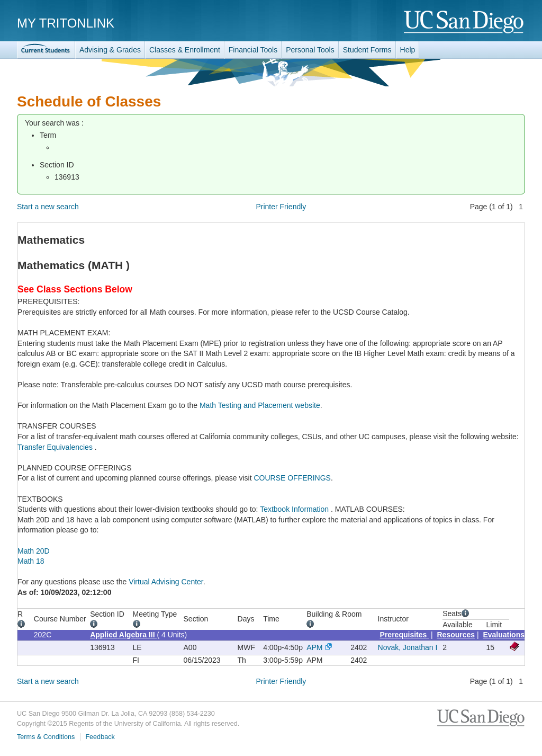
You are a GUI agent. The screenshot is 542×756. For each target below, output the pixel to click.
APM (314, 647)
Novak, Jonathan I (408, 647)
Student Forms (367, 50)
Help (408, 50)
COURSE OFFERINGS (292, 478)
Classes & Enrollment (185, 50)
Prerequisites (405, 635)
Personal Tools (310, 50)
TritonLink (46, 50)
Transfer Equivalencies (56, 447)
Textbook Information (295, 509)
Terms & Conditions (46, 737)
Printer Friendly (281, 207)
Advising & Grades (110, 50)
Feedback (100, 737)
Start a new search (48, 207)
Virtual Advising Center (166, 582)
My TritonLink (66, 23)
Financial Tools (253, 50)
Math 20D (34, 551)
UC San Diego (464, 23)
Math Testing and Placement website (260, 405)
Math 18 (31, 561)
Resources (456, 635)
